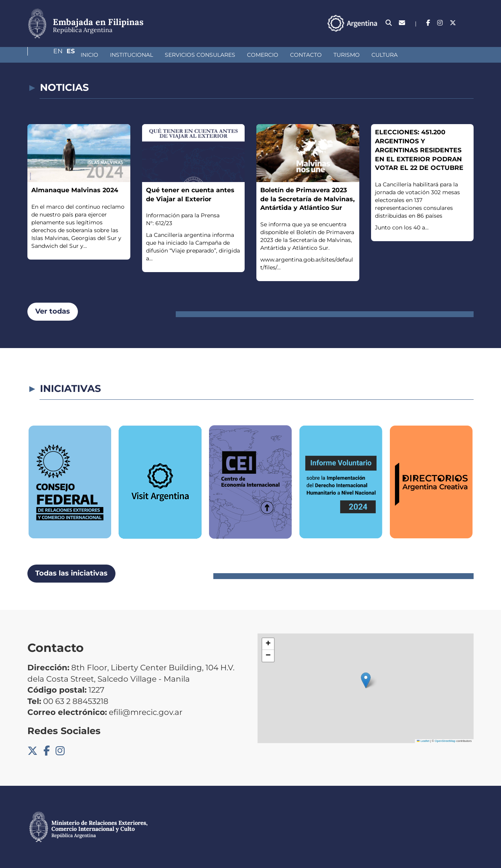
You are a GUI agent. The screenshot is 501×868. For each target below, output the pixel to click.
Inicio (48, 55)
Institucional (90, 55)
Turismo (305, 55)
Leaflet (423, 741)
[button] (366, 680)
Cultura (343, 55)
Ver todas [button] (53, 311)
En (454, 23)
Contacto (264, 55)
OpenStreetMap (445, 741)
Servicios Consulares (159, 55)
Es (469, 23)
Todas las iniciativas (71, 573)
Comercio (221, 55)
